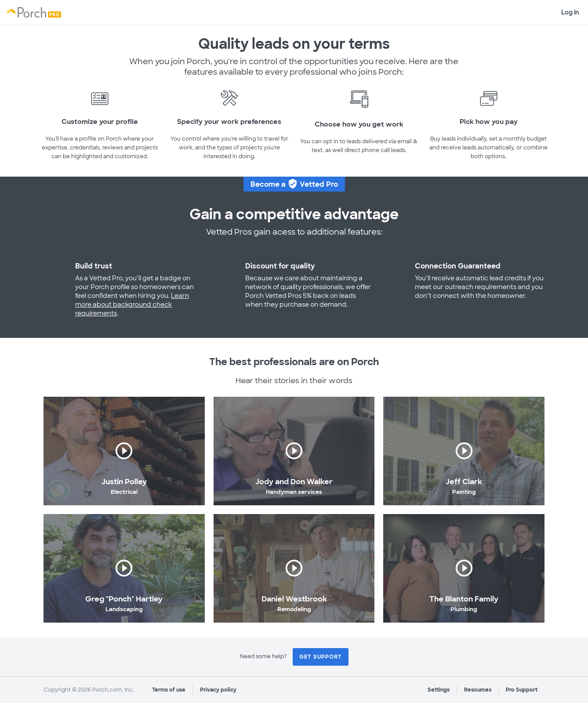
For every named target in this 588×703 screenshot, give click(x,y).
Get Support (321, 657)
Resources (478, 690)
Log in (570, 12)
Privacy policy (218, 690)
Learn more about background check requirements (132, 304)
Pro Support (522, 690)
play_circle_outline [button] (124, 451)
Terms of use (169, 690)
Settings (439, 690)
